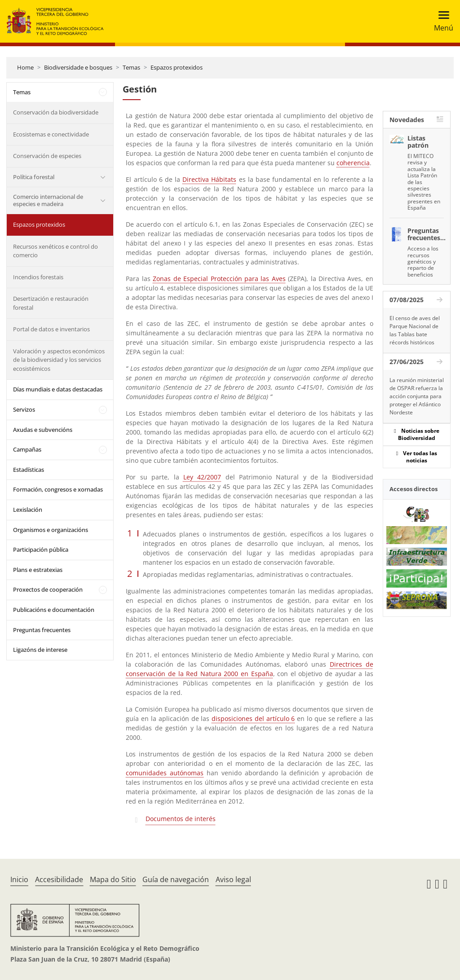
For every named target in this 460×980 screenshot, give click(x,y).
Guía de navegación (176, 879)
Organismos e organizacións (51, 530)
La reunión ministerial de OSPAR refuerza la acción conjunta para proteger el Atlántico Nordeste (417, 396)
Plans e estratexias (38, 570)
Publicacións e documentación (54, 610)
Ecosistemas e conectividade (51, 134)
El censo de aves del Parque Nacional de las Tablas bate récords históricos (415, 330)
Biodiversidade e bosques (78, 67)
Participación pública (41, 549)
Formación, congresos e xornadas (58, 489)
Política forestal (34, 177)
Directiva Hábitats (209, 179)
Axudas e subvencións (43, 430)
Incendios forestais (38, 277)
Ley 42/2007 (202, 477)
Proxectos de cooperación (48, 589)
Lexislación (28, 510)
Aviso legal (233, 879)
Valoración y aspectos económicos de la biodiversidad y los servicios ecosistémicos (59, 360)
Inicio (19, 879)
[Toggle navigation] (441, 21)
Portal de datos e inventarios (51, 329)
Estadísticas (29, 470)
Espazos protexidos (177, 67)
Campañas (27, 449)
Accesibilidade (59, 879)
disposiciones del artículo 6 (253, 719)
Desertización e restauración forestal (51, 303)
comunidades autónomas (165, 773)
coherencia (353, 163)
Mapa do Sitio (113, 879)
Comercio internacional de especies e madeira (48, 200)
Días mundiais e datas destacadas (58, 389)
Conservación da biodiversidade (56, 112)
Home (25, 67)
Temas (131, 67)
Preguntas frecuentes (42, 630)
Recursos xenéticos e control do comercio (55, 251)
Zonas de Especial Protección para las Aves (219, 279)
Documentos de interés (181, 819)
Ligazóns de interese (40, 650)
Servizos (24, 409)
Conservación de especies (47, 156)
